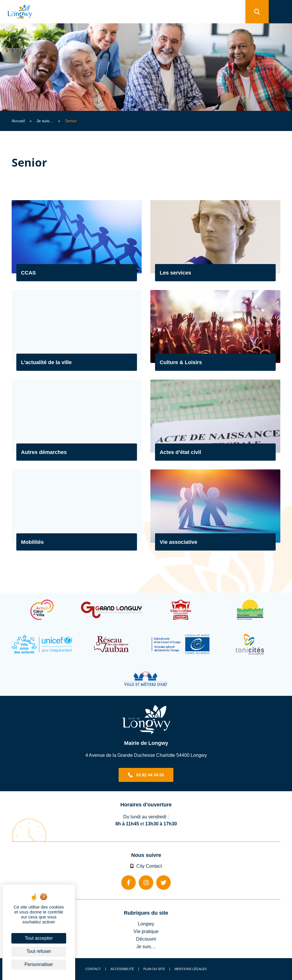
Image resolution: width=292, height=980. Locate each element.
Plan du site (154, 969)
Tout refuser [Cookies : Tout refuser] (39, 951)
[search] (257, 12)
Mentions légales (191, 969)
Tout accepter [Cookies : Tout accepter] (39, 938)
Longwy (146, 924)
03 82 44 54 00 (150, 775)
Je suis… (45, 121)
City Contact (146, 866)
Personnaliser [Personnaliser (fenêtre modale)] (39, 964)
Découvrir (146, 939)
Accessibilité (122, 969)
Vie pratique (146, 931)
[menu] (280, 12)
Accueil (18, 121)
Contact (93, 969)
